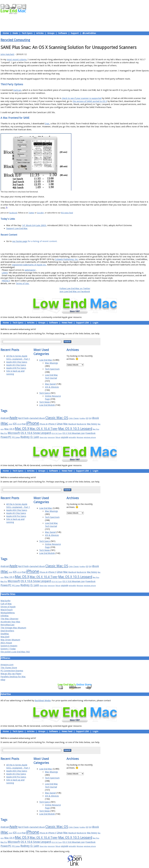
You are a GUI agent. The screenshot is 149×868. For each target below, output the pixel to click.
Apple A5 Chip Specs (16, 365)
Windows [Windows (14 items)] (80, 437)
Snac (47, 124)
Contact (93, 248)
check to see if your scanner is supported (82, 98)
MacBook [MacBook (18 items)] (72, 424)
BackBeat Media (43, 701)
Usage (77, 248)
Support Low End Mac (17, 228)
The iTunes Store (9, 668)
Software (63, 33)
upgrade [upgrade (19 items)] (65, 437)
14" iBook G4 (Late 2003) (34, 225)
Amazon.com (7, 665)
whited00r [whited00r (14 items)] (72, 437)
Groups (51, 33)
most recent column (17, 59)
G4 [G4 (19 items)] (90, 418)
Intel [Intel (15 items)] (10, 424)
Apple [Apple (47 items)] (13, 418)
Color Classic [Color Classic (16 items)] (74, 418)
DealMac (5, 634)
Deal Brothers (7, 631)
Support (75, 33)
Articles (40, 33)
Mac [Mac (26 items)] (66, 424)
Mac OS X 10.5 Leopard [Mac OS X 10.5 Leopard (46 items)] (75, 429)
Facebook (13, 213)
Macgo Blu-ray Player (11, 674)
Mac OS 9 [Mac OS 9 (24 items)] (9, 429)
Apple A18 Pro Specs (16, 368)
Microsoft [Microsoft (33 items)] (14, 433)
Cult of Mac (6, 604)
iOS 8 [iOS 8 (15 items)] (19, 424)
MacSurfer (6, 601)
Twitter (31, 213)
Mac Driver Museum (10, 640)
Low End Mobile (47, 405)
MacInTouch (7, 610)
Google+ (40, 213)
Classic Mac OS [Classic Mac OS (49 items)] (57, 418)
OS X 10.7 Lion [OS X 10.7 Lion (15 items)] (57, 433)
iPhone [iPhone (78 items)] (33, 423)
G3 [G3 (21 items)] (87, 418)
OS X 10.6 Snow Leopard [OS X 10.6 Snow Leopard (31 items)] (36, 433)
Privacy (85, 248)
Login (95, 323)
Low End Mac (46, 360)
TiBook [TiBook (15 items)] (58, 437)
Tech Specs (27, 33)
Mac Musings (51, 363)
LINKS (5, 273)
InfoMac (5, 616)
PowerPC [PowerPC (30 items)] (6, 437)
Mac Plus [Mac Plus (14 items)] (96, 429)
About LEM (58, 248)
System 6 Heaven (9, 646)
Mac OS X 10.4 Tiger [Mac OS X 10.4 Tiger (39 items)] (44, 429)
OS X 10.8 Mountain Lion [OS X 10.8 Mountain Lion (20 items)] (74, 433)
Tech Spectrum (52, 369)
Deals (15, 33)
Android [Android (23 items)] (5, 418)
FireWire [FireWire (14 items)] (82, 418)
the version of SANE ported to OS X (90, 101)
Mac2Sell (5, 637)
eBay (3, 680)
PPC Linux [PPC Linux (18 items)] (16, 437)
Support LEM (82, 323)
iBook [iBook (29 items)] (95, 418)
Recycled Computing (15, 40)
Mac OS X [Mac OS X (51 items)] (22, 429)
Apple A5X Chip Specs (17, 362)
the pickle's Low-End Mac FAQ (15, 652)
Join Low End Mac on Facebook (75, 291)
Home (6, 33)
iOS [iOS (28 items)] (15, 424)
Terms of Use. (23, 283)
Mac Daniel (50, 384)
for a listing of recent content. (42, 241)
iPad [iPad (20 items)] (24, 424)
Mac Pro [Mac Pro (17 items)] (4, 433)
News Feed (67, 323)
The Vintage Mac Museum (13, 628)
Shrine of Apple (8, 607)
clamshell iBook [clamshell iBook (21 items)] (37, 418)
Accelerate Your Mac (10, 622)
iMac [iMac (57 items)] (4, 423)
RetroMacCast (7, 625)
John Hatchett (7, 54)
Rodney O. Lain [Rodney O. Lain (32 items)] (30, 437)
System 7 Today (8, 649)
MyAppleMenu (8, 613)
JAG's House (6, 643)
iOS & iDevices (52, 387)
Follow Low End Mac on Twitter (75, 288)
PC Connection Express (12, 671)
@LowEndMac (89, 33)
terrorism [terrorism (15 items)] (51, 437)
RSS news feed (67, 213)
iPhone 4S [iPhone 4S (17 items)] (44, 424)
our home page (20, 241)
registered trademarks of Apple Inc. (29, 265)
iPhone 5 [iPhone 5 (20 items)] (52, 424)
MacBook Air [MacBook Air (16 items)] (81, 424)
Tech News (45, 402)
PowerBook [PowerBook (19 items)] (90, 433)
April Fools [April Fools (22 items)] (23, 418)
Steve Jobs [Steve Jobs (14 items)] (43, 437)
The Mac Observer (9, 619)
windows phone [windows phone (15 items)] (90, 437)
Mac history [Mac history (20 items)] (92, 424)
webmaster (30, 270)
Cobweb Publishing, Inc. (67, 259)
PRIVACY (6, 281)
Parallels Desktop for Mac (13, 677)
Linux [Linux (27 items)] (60, 424)
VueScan (17, 90)
